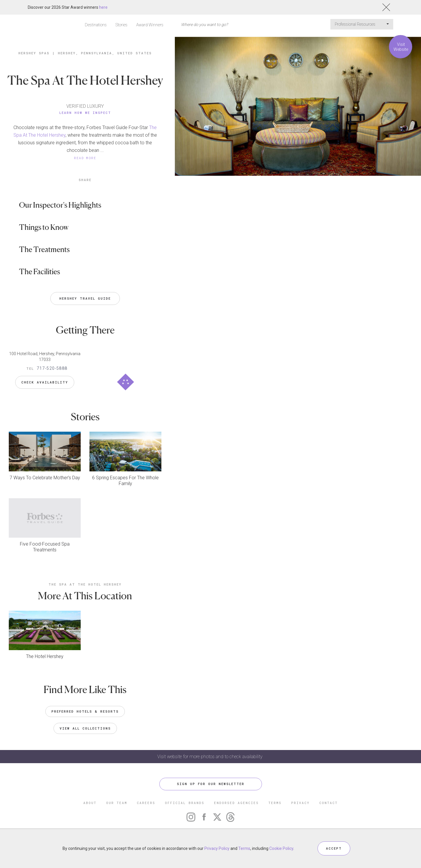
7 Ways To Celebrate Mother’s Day (45, 478)
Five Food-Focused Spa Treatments (45, 547)
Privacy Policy (217, 848)
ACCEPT (334, 848)
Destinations (96, 25)
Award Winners (150, 25)
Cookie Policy (281, 848)
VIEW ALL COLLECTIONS (85, 728)
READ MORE (85, 158)
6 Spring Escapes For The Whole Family (125, 481)
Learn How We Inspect (85, 113)
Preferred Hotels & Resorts (85, 711)
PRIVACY (300, 803)
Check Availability (45, 382)
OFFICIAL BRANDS (185, 803)
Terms (244, 848)
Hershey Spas (34, 53)
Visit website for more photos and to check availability (210, 757)
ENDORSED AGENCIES (236, 803)
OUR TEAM (117, 803)
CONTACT (328, 803)
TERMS (275, 803)
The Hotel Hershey (45, 656)
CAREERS (146, 803)
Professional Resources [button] (362, 24)
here (103, 7)
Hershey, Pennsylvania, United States (105, 53)
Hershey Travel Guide (85, 298)
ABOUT (90, 803)
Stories (121, 25)
